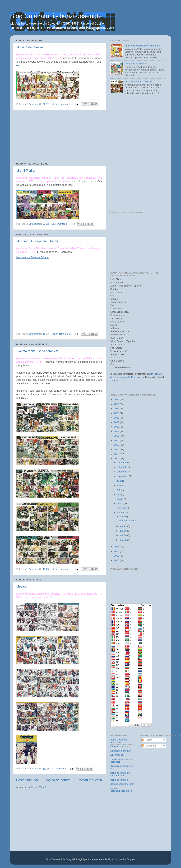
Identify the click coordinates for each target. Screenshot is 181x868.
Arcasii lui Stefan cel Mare (138, 81)
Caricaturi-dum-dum (121, 751)
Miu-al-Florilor (26, 171)
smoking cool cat (119, 747)
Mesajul (22, 587)
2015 (117, 445)
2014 (117, 450)
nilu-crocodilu (117, 755)
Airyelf (111, 859)
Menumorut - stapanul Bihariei (37, 241)
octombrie (122, 472)
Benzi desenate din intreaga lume (120, 774)
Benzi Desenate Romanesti (119, 741)
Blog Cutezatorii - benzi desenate (56, 16)
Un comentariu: (60, 224)
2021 (117, 422)
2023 (117, 413)
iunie (120, 490)
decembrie (123, 463)
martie (120, 503)
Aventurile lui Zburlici (135, 64)
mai (119, 494)
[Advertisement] (59, 136)
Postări (147, 740)
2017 (117, 436)
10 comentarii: (59, 769)
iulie (119, 485)
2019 (117, 431)
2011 (117, 547)
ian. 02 (123, 540)
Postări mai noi (27, 780)
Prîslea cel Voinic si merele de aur (142, 46)
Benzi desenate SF (120, 780)
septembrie (123, 476)
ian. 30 (123, 517)
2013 (117, 454)
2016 (117, 440)
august (121, 481)
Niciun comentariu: (62, 104)
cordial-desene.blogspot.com (122, 789)
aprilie (120, 499)
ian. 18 (123, 531)
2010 (117, 551)
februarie (122, 508)
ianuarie (121, 513)
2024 (117, 409)
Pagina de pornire (58, 780)
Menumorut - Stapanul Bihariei (33, 257)
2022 (117, 418)
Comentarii (149, 746)
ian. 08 (123, 535)
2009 (117, 556)
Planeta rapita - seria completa (38, 351)
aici (18, 65)
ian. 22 (123, 526)
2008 (117, 560)
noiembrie (122, 467)
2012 (117, 459)
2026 (117, 399)
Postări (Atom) (39, 787)
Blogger (131, 859)
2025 (117, 404)
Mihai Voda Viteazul (30, 47)
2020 (117, 427)
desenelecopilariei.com (122, 784)
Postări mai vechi (90, 780)
